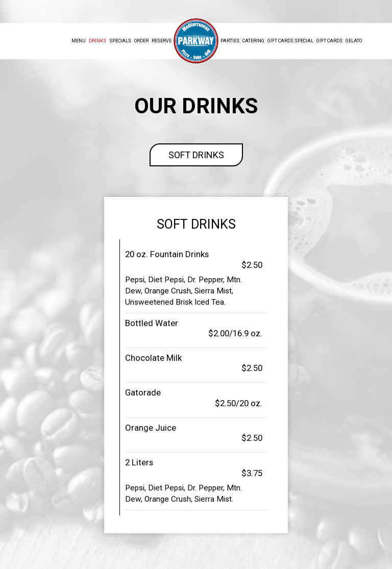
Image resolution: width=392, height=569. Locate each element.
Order (141, 41)
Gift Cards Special (290, 41)
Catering (253, 41)
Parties (230, 41)
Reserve (162, 41)
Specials (120, 41)
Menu (79, 41)
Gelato (354, 41)
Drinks (97, 41)
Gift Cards (329, 41)
